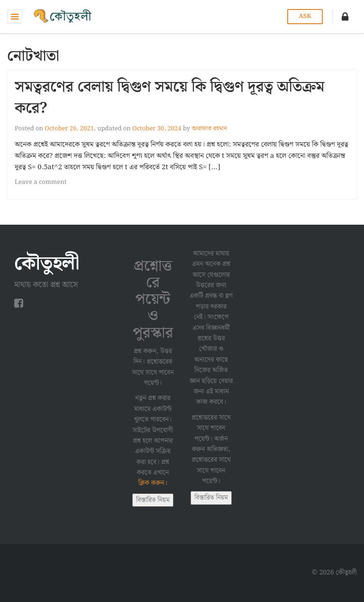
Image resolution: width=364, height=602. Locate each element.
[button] (345, 17)
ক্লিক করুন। (153, 483)
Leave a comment (41, 182)
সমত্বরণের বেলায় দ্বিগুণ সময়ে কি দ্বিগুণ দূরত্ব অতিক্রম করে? (170, 98)
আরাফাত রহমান (209, 129)
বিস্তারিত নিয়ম (153, 500)
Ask (305, 16)
